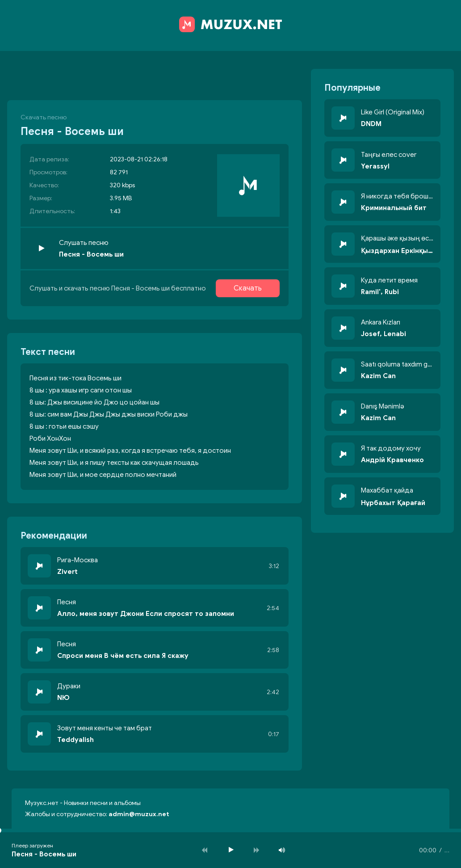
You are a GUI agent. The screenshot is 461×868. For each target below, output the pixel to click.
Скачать (248, 288)
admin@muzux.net (139, 814)
